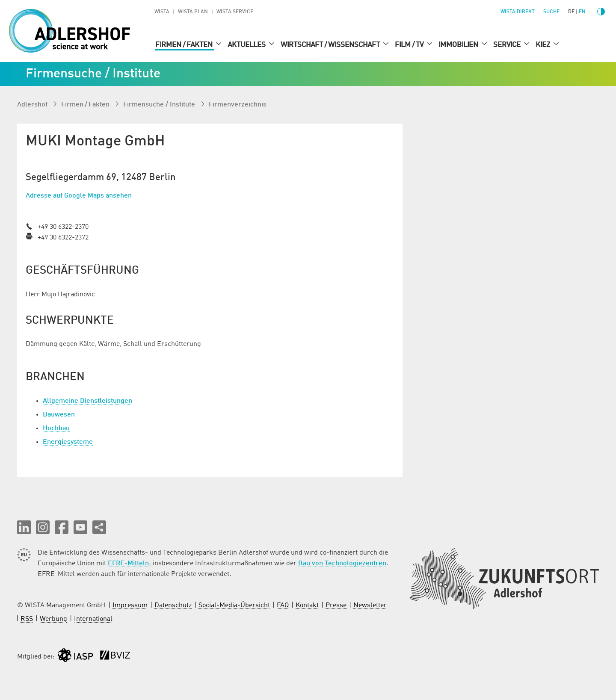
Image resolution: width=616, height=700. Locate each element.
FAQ (283, 605)
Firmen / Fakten (185, 45)
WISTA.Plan (193, 12)
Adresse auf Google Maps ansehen (79, 196)
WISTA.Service (235, 12)
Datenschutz (173, 605)
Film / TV (410, 45)
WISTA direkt (518, 12)
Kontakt (307, 605)
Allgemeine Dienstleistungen (87, 401)
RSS (27, 619)
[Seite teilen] (99, 527)
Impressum (130, 605)
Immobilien (459, 45)
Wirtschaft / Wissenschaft (331, 45)
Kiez (543, 45)
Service (508, 45)
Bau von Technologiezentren (342, 564)
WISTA (162, 12)
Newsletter (370, 605)
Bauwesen (59, 415)
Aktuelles (247, 45)
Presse (336, 605)
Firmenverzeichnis (238, 105)
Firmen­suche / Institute (160, 105)
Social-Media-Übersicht (234, 605)
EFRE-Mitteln (128, 564)
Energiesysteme (68, 442)
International (93, 619)
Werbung (53, 619)
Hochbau (56, 428)
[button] (24, 527)
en (582, 12)
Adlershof (33, 105)
